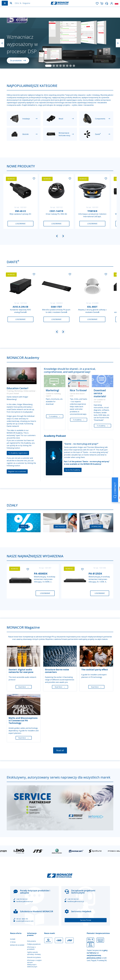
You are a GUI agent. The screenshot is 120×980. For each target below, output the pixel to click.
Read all (60, 750)
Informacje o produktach (31, 948)
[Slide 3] (57, 66)
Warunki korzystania (34, 957)
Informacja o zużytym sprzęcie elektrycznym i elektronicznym (34, 963)
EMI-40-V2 (20, 211)
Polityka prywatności (34, 944)
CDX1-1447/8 (56, 211)
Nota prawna (31, 941)
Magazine (26, 3)
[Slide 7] (71, 66)
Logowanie (20, 224)
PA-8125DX (95, 574)
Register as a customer (17, 471)
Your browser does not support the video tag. (22, 376)
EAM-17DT (56, 307)
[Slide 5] (64, 66)
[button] (112, 3)
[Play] (54, 458)
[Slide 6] (67, 66)
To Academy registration (18, 453)
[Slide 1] (48, 66)
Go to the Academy (73, 470)
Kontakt (13, 939)
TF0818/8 (92, 211)
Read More (24, 687)
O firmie (13, 942)
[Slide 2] (54, 66)
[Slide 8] (74, 66)
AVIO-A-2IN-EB (20, 307)
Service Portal (86, 920)
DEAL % (18, 3)
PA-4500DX (41, 574)
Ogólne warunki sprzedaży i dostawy (34, 953)
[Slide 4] (60, 66)
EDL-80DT (92, 307)
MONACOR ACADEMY (17, 945)
